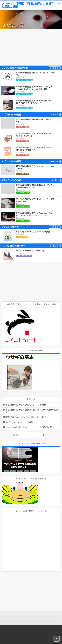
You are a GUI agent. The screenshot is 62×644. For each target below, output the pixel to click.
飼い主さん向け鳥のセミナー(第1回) (30, 251)
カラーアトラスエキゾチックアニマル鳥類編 (33, 232)
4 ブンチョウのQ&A (23, 192)
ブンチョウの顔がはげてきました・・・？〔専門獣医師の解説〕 (30, 427)
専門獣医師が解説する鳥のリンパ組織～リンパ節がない (27, 417)
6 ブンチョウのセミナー (24, 256)
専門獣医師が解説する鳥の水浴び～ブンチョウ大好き (26, 405)
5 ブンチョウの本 (22, 237)
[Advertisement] (31, 47)
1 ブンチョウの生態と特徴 (25, 80)
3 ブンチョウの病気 (23, 174)
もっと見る (55, 68)
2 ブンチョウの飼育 (23, 127)
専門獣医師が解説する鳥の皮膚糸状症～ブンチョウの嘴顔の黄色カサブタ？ (32, 411)
